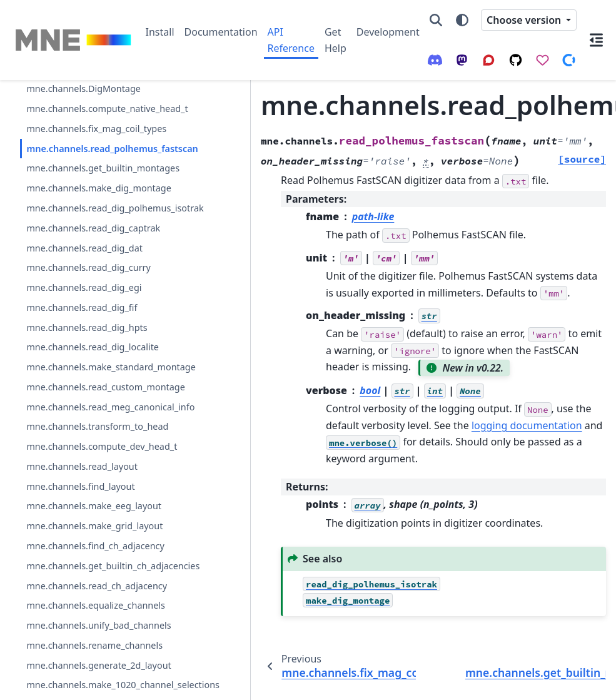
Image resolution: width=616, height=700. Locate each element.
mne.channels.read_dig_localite (83, 503)
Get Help (336, 40)
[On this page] (596, 40)
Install (160, 32)
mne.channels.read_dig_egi (84, 421)
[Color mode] (462, 20)
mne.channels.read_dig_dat (84, 367)
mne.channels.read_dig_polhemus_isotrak (84, 305)
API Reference (291, 40)
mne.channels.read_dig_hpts (84, 468)
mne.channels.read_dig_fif (82, 441)
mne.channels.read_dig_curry (84, 394)
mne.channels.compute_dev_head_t (85, 677)
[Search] (436, 20)
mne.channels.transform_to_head (85, 642)
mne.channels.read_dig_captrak (85, 339)
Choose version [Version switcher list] (525, 20)
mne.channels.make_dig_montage (84, 270)
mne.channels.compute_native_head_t (85, 131)
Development (388, 32)
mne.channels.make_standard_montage (85, 538)
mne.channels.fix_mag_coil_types (85, 165)
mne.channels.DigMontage (83, 104)
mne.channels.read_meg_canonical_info (85, 608)
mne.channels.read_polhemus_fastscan (83, 200)
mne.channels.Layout (71, 84)
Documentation (221, 32)
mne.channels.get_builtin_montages (81, 236)
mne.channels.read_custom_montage (84, 573)
